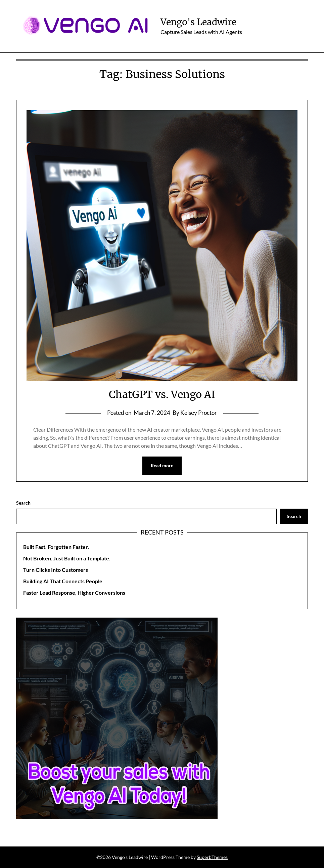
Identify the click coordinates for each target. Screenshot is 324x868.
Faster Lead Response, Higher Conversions (74, 593)
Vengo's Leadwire (198, 22)
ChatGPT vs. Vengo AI (162, 394)
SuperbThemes (212, 857)
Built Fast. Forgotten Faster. (56, 547)
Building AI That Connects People (63, 581)
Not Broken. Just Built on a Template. (67, 558)
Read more (162, 465)
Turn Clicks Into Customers (56, 570)
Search (23, 503)
